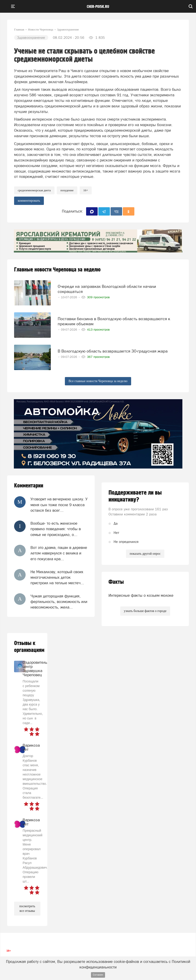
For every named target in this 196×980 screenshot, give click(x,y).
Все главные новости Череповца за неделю (98, 381)
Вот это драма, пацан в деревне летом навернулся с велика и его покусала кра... (59, 553)
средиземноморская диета (34, 190)
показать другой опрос (145, 554)
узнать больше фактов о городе (145, 611)
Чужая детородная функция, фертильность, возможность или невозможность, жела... (59, 602)
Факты (116, 582)
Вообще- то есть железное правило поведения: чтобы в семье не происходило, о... (56, 529)
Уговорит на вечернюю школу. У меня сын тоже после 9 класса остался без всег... (59, 505)
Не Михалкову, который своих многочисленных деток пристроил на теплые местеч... (57, 577)
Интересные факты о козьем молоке (141, 595)
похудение (67, 190)
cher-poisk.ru (98, 7)
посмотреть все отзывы (27, 908)
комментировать (29, 201)
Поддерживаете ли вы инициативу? (135, 496)
